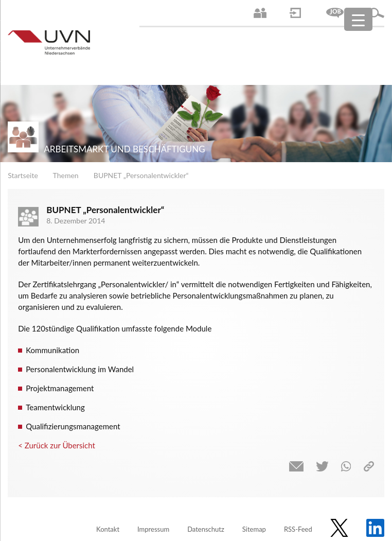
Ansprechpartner (260, 13)
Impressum (153, 529)
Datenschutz (206, 529)
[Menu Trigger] (358, 19)
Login (295, 13)
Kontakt (108, 529)
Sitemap (254, 529)
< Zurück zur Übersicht (57, 445)
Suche (377, 13)
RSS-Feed (298, 529)
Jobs (335, 13)
